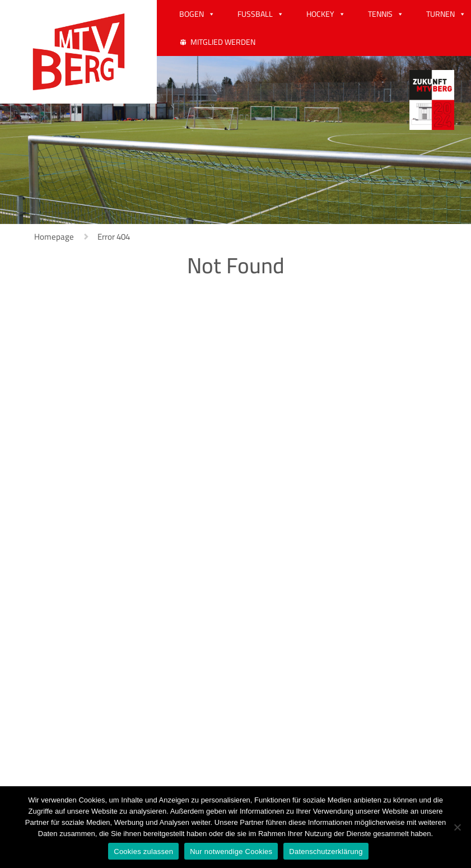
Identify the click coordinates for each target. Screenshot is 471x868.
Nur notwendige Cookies (231, 851)
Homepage (54, 237)
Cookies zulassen (143, 851)
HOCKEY (320, 14)
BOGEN (192, 14)
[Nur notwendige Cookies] (457, 827)
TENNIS (380, 14)
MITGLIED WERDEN (223, 42)
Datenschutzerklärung (326, 851)
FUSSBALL (255, 14)
